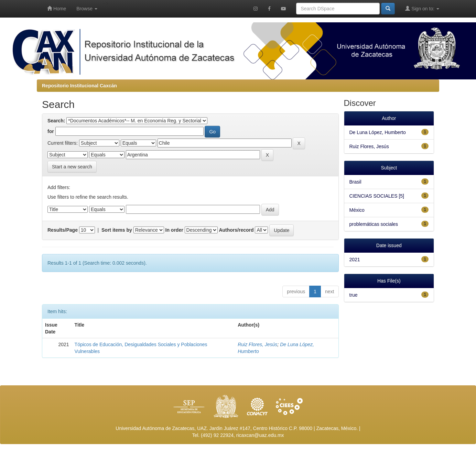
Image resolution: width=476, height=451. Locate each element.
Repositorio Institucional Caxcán (79, 86)
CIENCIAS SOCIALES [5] (377, 196)
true (354, 295)
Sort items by (117, 230)
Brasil (355, 182)
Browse (87, 9)
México (357, 210)
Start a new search (72, 167)
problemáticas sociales (374, 224)
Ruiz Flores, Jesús (257, 344)
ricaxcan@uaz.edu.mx (260, 435)
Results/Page (63, 230)
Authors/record (236, 230)
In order (174, 230)
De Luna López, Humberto (378, 132)
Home (57, 8)
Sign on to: (422, 8)
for (51, 131)
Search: (56, 121)
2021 (355, 260)
